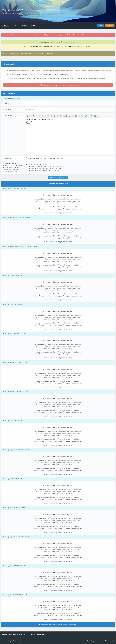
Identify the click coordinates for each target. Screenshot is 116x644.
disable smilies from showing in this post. (45, 158)
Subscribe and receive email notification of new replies (44, 168)
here (105, 35)
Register (110, 26)
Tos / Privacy (31, 635)
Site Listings (14, 53)
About (16, 26)
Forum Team (42, 635)
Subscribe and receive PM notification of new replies (43, 170)
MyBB (11, 641)
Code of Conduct (19, 635)
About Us (57, 42)
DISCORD (69, 213)
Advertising (63, 42)
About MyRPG (7, 635)
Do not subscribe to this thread (37, 164)
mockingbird (102, 641)
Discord (32, 26)
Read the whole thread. (70, 625)
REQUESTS (62, 213)
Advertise (24, 26)
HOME (46, 213)
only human (40, 53)
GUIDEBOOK (53, 213)
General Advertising (27, 53)
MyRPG (6, 26)
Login (100, 26)
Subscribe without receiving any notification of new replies (45, 166)
